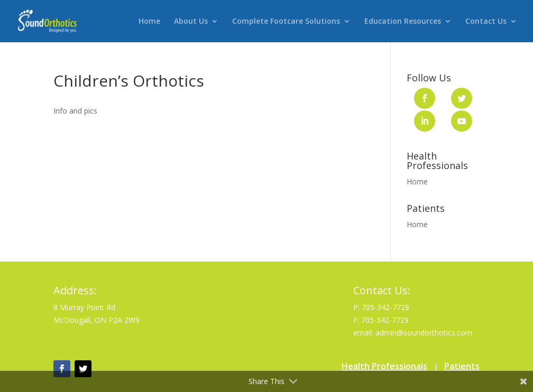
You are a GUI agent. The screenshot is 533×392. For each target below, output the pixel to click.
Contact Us (486, 22)
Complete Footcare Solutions (286, 22)
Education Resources (403, 22)
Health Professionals (384, 366)
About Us (191, 22)
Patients (462, 366)
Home (149, 22)
